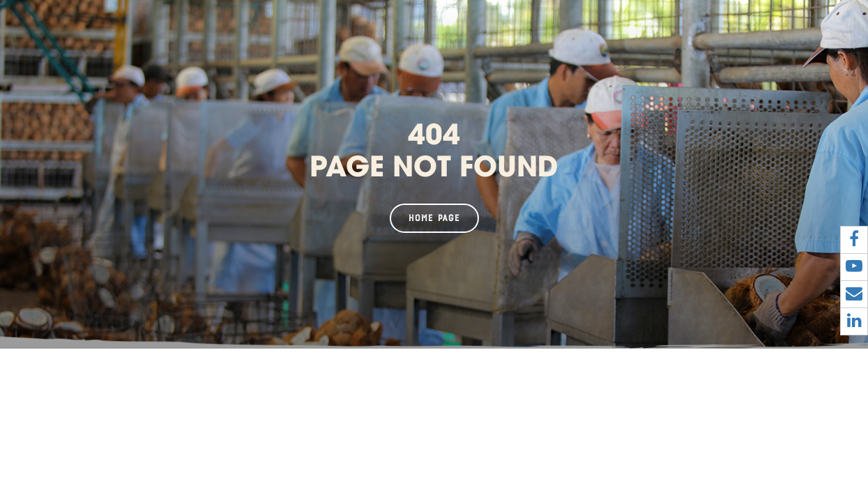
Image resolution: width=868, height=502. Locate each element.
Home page (434, 218)
